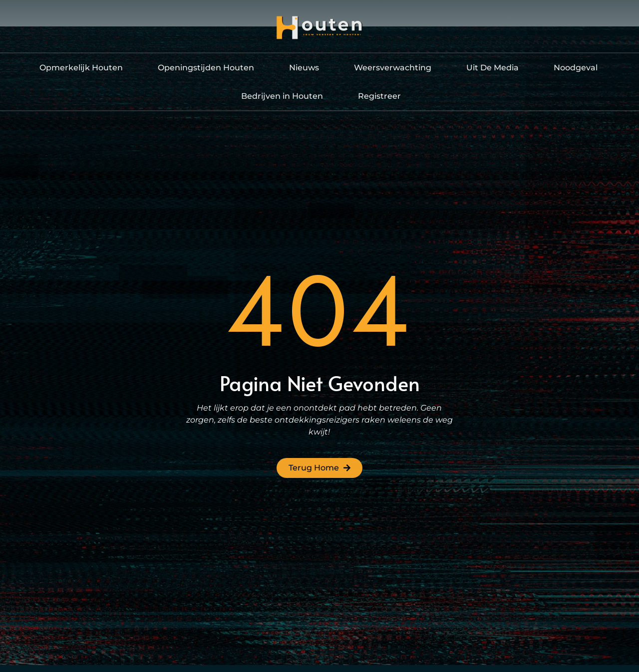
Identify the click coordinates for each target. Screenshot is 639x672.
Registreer (379, 96)
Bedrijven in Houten (282, 96)
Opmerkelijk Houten (81, 68)
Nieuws (304, 68)
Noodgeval (576, 68)
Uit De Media (492, 68)
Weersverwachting (393, 68)
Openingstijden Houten (206, 68)
